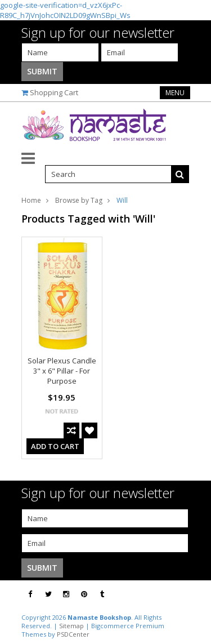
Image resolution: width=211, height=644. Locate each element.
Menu (175, 93)
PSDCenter (73, 634)
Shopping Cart (54, 92)
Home (31, 200)
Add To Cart (55, 446)
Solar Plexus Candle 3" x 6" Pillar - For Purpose (62, 371)
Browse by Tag (79, 200)
